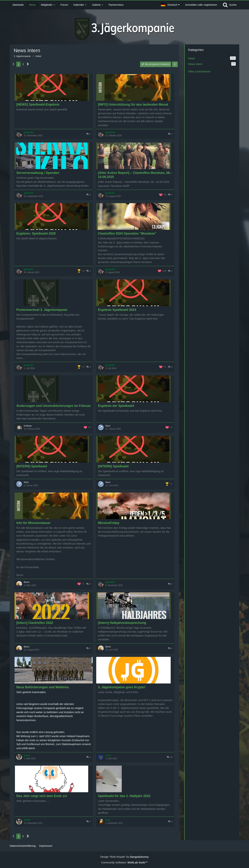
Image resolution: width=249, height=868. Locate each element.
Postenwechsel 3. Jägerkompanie (42, 310)
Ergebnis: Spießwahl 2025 (36, 234)
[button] (170, 5)
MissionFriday (109, 523)
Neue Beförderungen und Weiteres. (43, 687)
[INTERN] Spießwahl (32, 466)
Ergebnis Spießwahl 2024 (117, 310)
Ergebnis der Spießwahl (116, 406)
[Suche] (230, 5)
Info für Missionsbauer (33, 523)
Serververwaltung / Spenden (38, 173)
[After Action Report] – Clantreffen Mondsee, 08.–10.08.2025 (135, 175)
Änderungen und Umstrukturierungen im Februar (54, 406)
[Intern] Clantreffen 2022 (35, 623)
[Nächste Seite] (28, 64)
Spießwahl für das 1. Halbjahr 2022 (124, 796)
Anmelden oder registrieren (201, 5)
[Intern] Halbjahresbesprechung (122, 623)
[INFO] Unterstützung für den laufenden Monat (133, 105)
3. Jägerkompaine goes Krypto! (122, 687)
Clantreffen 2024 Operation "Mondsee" (127, 234)
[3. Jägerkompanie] (124, 29)
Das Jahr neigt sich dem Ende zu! (42, 796)
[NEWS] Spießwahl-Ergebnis (38, 105)
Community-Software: (124, 862)
